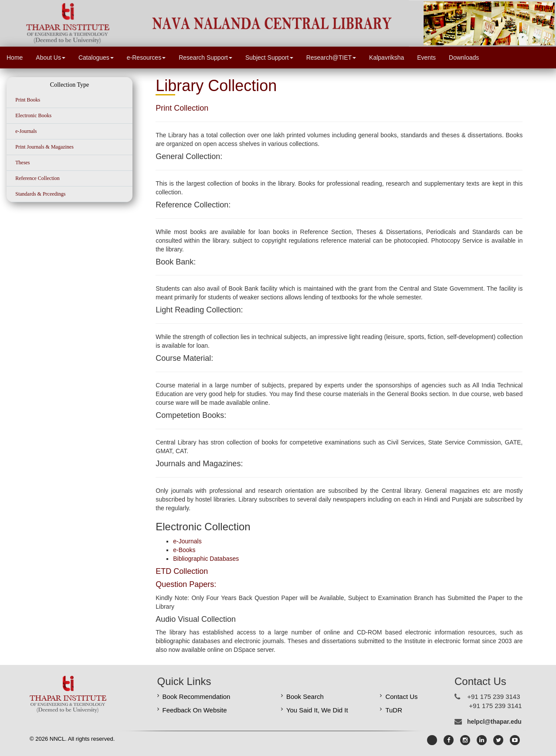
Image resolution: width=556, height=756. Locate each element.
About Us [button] (51, 58)
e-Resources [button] (146, 58)
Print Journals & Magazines (44, 147)
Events (426, 58)
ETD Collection (182, 571)
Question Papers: (186, 584)
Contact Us (401, 697)
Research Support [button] (205, 58)
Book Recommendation (197, 697)
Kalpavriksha (386, 58)
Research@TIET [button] (331, 58)
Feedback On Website (195, 710)
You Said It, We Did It (317, 710)
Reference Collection (37, 178)
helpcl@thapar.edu (494, 722)
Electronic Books (33, 115)
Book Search (305, 697)
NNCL (56, 739)
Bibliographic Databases (206, 559)
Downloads (464, 58)
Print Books (28, 100)
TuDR (394, 710)
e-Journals (26, 131)
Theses (22, 163)
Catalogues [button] (96, 58)
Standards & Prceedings (40, 194)
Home (15, 58)
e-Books (184, 550)
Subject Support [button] (269, 58)
